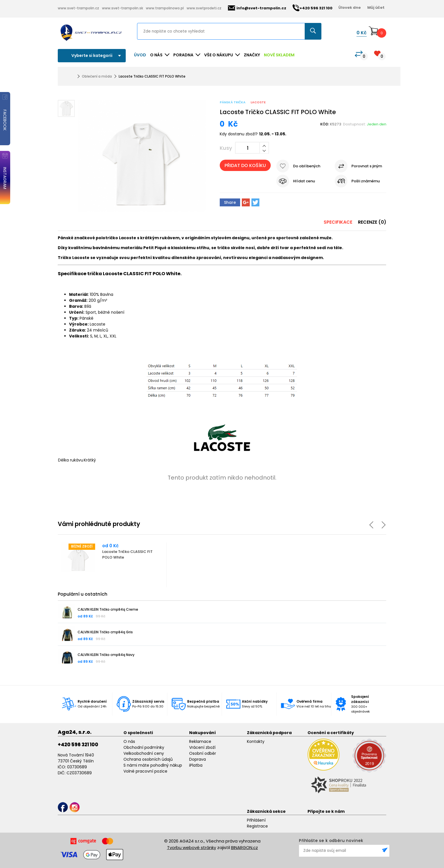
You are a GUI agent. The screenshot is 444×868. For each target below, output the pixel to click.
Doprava (198, 759)
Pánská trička (233, 102)
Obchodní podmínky (144, 747)
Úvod (140, 55)
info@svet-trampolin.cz (257, 8)
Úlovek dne (350, 8)
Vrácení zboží (202, 747)
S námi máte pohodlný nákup (153, 765)
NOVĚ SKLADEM (279, 55)
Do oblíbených (307, 166)
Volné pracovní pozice (145, 771)
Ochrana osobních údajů (148, 759)
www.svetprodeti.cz (204, 8)
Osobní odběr (203, 753)
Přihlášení (256, 820)
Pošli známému (366, 181)
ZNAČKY (252, 55)
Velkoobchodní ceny (144, 753)
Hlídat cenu (304, 181)
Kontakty (256, 741)
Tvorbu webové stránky (192, 847)
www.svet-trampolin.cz (78, 8)
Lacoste (258, 102)
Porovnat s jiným (367, 166)
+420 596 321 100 (78, 745)
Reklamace (200, 741)
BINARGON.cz (245, 847)
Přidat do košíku (245, 165)
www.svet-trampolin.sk (122, 8)
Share (230, 202)
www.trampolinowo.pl (165, 8)
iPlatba (196, 765)
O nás (129, 741)
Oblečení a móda (97, 76)
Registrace (257, 826)
